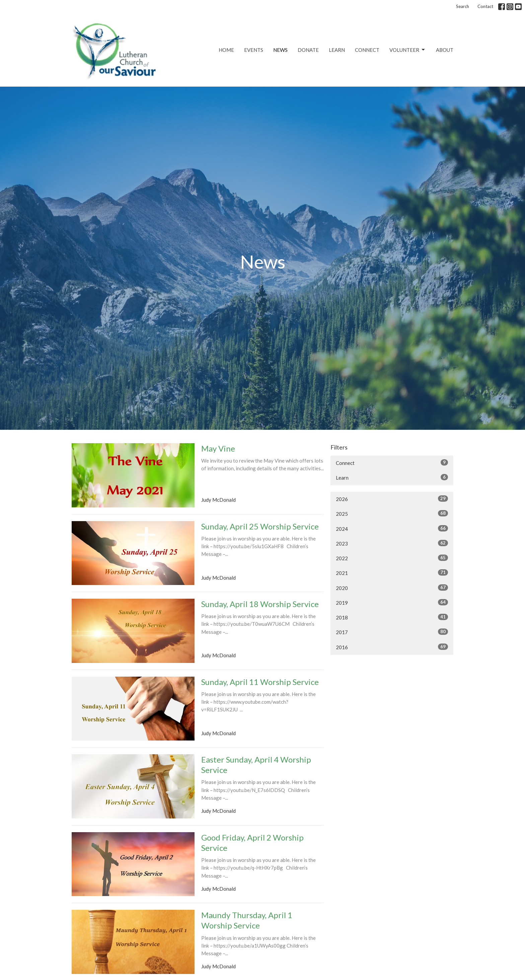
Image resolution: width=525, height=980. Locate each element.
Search (463, 6)
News (280, 50)
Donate (308, 50)
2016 (392, 647)
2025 (392, 513)
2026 (392, 499)
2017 (392, 632)
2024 (392, 528)
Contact (485, 6)
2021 (392, 573)
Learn (337, 50)
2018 (392, 617)
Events (254, 50)
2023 (392, 543)
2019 (392, 602)
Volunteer (408, 50)
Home (226, 50)
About (445, 50)
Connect (367, 50)
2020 (392, 588)
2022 (392, 558)
